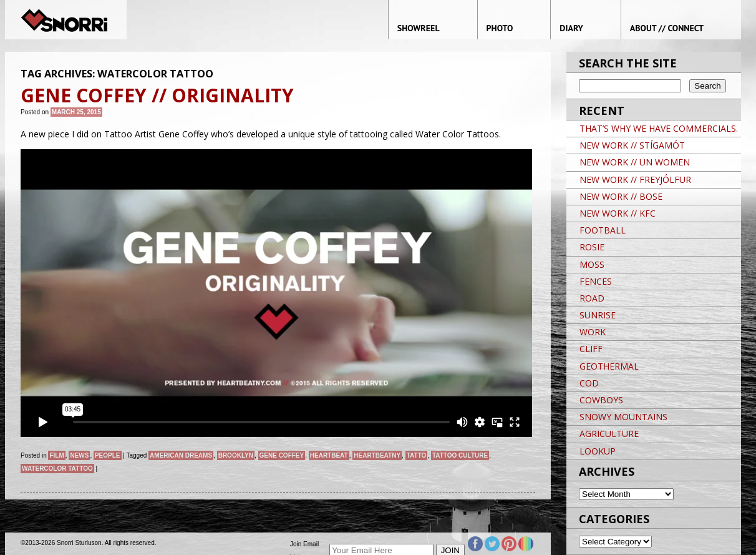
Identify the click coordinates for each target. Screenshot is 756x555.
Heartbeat (329, 455)
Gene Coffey (282, 455)
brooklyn (236, 455)
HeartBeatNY (377, 455)
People (108, 455)
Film (56, 455)
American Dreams (181, 455)
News (79, 455)
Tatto (417, 455)
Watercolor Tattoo (57, 469)
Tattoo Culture (460, 455)
